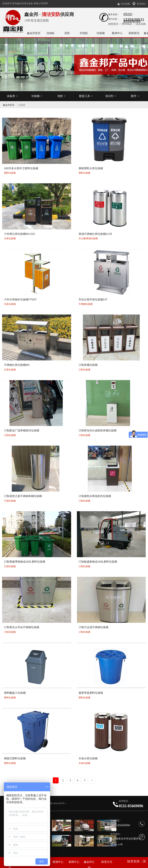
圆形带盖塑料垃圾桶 (91, 692)
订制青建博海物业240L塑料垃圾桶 (24, 561)
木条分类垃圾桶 (88, 758)
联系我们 (141, 4)
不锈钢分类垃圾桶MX (16, 365)
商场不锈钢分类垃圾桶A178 (95, 234)
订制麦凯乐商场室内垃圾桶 (95, 496)
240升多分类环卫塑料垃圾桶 (21, 168)
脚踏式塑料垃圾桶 (14, 758)
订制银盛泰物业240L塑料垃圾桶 (98, 561)
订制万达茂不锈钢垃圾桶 (93, 627)
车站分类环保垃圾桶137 (93, 299)
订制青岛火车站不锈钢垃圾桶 (21, 627)
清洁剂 (111, 96)
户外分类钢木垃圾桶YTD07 (20, 299)
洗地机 (50, 33)
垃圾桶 (101, 33)
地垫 (61, 96)
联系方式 (107, 862)
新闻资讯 (134, 33)
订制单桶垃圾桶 (88, 365)
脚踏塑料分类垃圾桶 (91, 168)
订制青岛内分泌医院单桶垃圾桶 (97, 430)
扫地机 (84, 33)
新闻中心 (74, 862)
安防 (67, 33)
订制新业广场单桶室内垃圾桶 (21, 430)
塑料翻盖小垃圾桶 (14, 692)
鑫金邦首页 (34, 33)
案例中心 (117, 33)
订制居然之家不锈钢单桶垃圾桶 (23, 496)
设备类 (12, 96)
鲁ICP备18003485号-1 (55, 803)
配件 (135, 96)
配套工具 (86, 96)
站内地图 (125, 4)
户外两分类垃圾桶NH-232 (19, 234)
